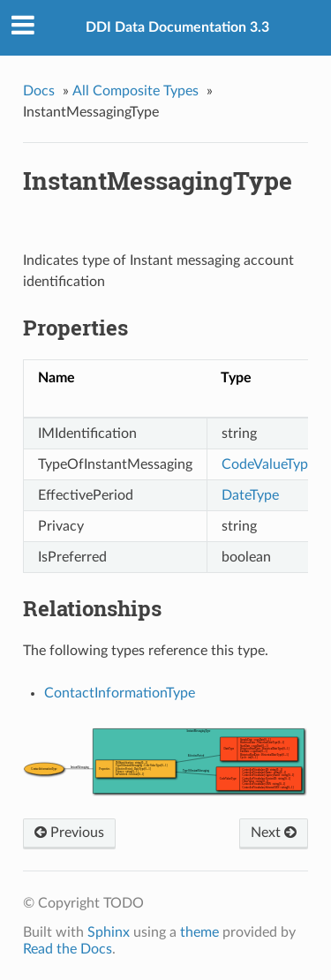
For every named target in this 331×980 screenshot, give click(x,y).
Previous (69, 833)
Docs (39, 91)
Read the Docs (68, 949)
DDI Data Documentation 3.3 (177, 27)
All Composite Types (135, 91)
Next (274, 833)
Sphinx (109, 932)
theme (199, 932)
